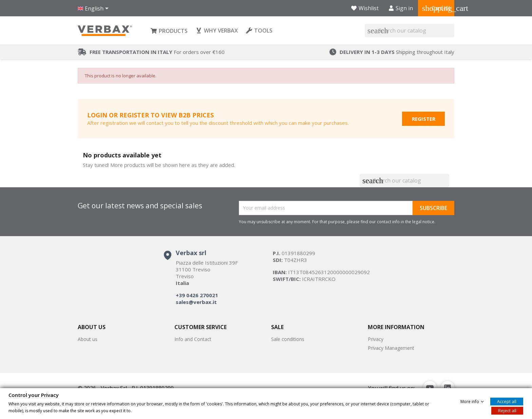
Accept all (507, 401)
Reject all (507, 410)
